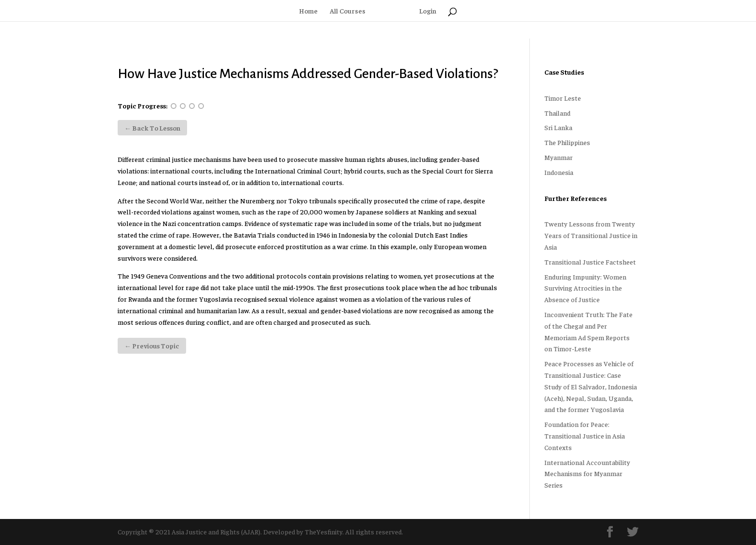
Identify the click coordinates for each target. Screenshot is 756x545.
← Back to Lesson (152, 128)
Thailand (557, 113)
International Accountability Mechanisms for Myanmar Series (587, 474)
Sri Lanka (558, 127)
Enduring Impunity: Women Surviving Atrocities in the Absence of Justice (585, 288)
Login (428, 11)
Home (308, 11)
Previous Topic (152, 346)
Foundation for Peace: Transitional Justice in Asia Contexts (585, 436)
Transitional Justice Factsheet (590, 262)
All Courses (348, 11)
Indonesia (559, 172)
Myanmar (559, 157)
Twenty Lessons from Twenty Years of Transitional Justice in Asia (591, 235)
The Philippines (567, 142)
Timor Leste (563, 98)
